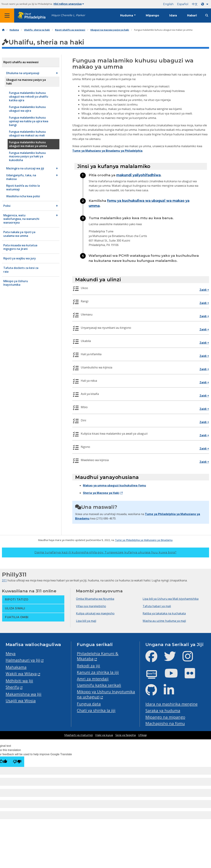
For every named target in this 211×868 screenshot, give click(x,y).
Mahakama (16, 667)
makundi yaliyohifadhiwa (138, 175)
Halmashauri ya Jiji (23, 660)
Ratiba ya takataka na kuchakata (164, 613)
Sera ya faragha (126, 735)
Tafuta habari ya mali (157, 606)
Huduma (127, 15)
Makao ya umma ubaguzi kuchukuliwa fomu (114, 485)
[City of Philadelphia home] (33, 16)
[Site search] (207, 15)
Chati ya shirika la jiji (96, 710)
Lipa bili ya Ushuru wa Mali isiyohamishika (171, 599)
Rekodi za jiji (88, 666)
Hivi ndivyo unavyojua (69, 4)
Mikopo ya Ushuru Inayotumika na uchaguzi (106, 694)
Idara (173, 15)
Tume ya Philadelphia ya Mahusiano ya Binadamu (144, 540)
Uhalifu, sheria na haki (37, 30)
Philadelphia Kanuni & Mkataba (98, 656)
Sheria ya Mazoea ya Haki (101, 493)
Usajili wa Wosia (21, 701)
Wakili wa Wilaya (21, 674)
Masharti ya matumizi (79, 735)
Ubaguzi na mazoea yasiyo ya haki (110, 30)
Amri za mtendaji (93, 679)
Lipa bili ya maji (86, 621)
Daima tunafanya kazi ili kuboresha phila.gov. (105, 552)
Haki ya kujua (104, 735)
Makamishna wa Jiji (24, 694)
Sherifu (12, 687)
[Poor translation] (17, 762)
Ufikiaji (142, 735)
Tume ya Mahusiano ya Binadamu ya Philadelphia (107, 151)
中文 (195, 4)
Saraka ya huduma (163, 711)
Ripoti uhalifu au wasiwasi (70, 30)
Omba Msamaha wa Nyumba (95, 599)
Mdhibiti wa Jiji (19, 681)
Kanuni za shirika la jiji (98, 672)
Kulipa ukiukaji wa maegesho (95, 613)
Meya (11, 654)
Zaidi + (204, 290)
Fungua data (89, 704)
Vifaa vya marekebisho (91, 606)
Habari (192, 15)
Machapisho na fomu (165, 723)
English (168, 4)
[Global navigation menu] (7, 16)
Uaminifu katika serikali (99, 685)
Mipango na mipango (165, 717)
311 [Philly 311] (4, 580)
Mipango (152, 15)
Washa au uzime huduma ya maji (164, 621)
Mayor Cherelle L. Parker (68, 15)
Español (183, 4)
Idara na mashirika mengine (172, 704)
